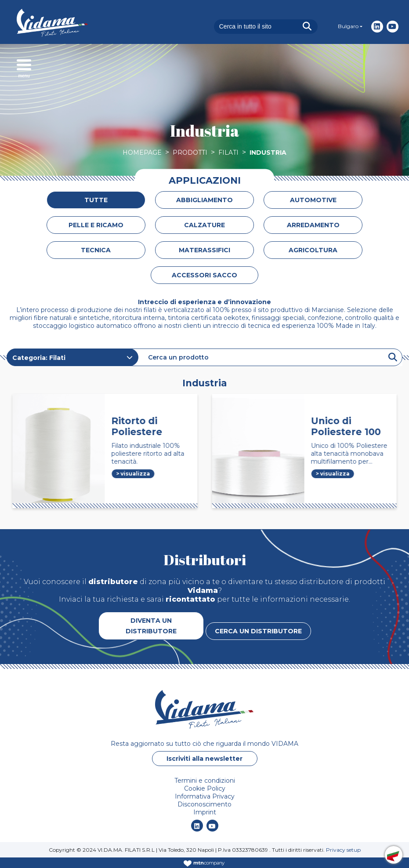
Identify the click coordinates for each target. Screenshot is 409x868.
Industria (268, 153)
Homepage (142, 153)
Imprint (205, 812)
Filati (228, 153)
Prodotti (190, 153)
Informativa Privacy (205, 796)
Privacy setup (343, 850)
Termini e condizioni (205, 781)
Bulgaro (348, 26)
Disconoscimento (204, 804)
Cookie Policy (205, 788)
